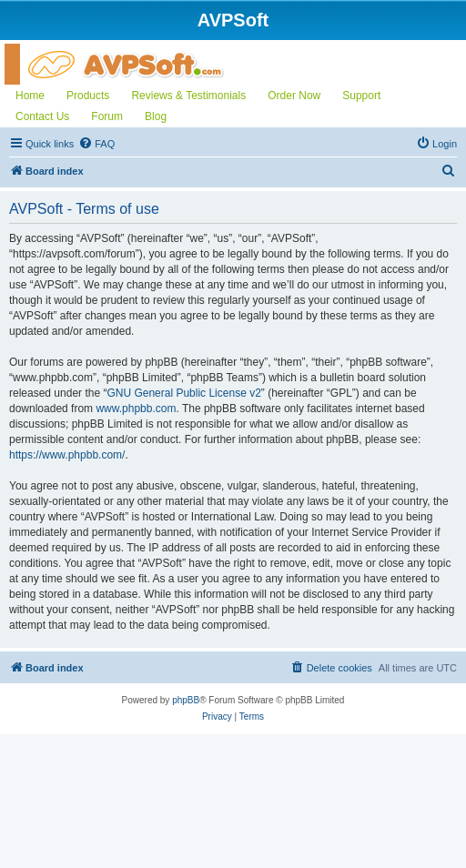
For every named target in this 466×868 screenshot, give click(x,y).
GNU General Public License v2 (183, 393)
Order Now (294, 96)
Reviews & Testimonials (188, 96)
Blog (156, 116)
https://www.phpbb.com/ (67, 455)
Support (361, 96)
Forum (107, 116)
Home (30, 96)
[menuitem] (96, 144)
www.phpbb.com (136, 409)
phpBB (186, 700)
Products (88, 96)
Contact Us (42, 116)
